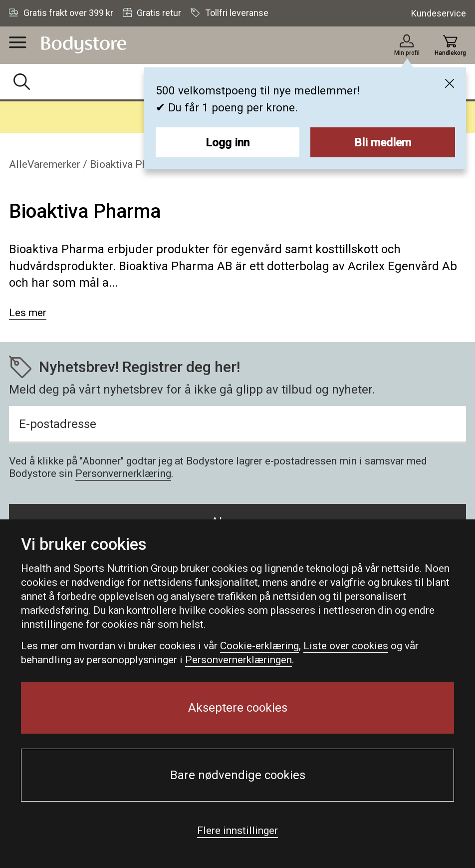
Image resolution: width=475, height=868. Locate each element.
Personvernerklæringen (238, 660)
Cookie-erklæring (259, 646)
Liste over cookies (346, 646)
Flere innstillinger (237, 831)
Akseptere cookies (238, 708)
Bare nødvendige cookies (238, 775)
